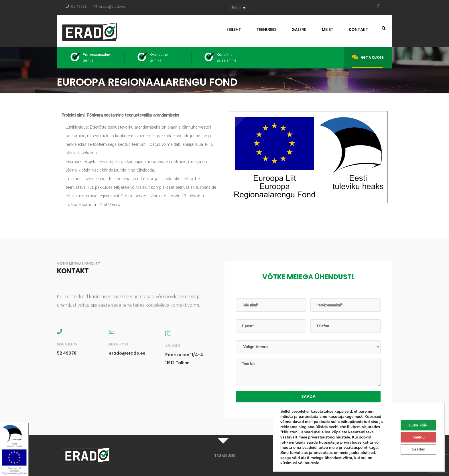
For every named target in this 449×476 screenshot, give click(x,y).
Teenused (266, 29)
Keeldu (419, 437)
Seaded (419, 449)
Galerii (299, 29)
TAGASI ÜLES (225, 456)
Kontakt (359, 29)
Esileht (234, 29)
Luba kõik (418, 425)
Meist (328, 29)
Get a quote (368, 57)
